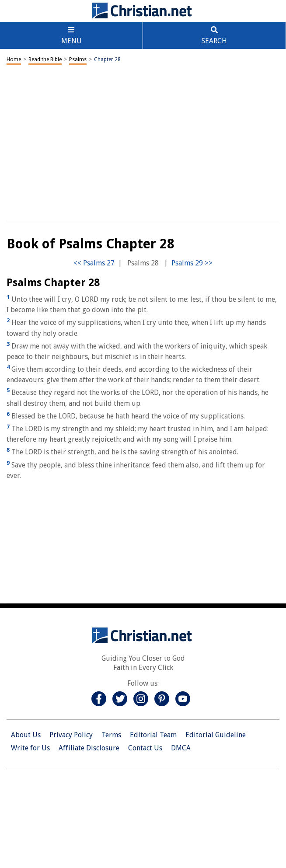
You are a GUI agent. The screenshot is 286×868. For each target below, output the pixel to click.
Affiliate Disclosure (89, 748)
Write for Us (30, 748)
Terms (111, 735)
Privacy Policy (71, 735)
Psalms (78, 59)
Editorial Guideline (216, 735)
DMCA (181, 748)
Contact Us (145, 748)
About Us (26, 735)
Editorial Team (153, 735)
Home (14, 59)
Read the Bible (45, 59)
